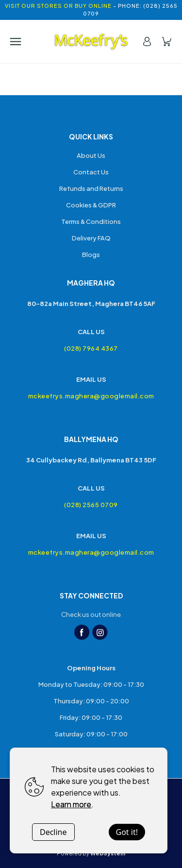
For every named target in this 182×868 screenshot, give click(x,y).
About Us (91, 155)
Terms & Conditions (91, 221)
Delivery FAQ (91, 238)
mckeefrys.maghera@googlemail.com (91, 396)
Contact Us (91, 172)
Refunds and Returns (91, 188)
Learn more (71, 804)
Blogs (91, 255)
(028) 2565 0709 (91, 505)
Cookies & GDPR (91, 205)
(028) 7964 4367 (91, 348)
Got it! (127, 832)
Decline (53, 832)
